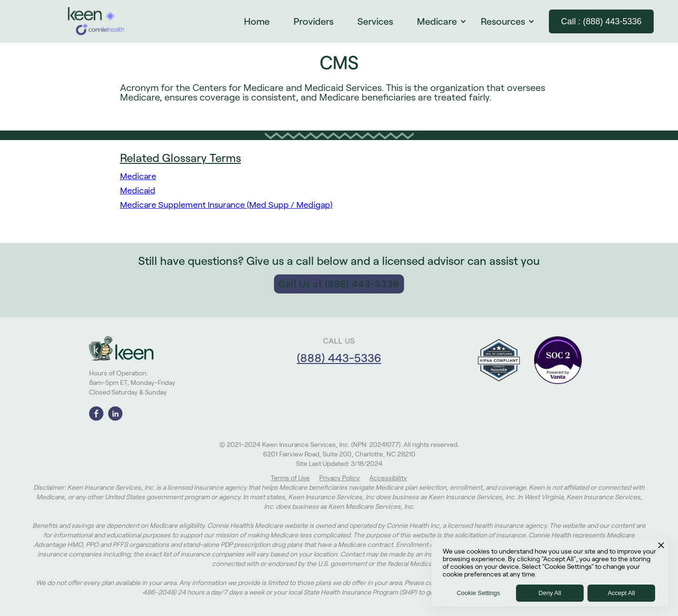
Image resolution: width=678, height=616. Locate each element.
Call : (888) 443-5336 (601, 21)
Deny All (550, 593)
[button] (446, 21)
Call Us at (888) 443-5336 (339, 284)
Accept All (621, 593)
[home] (96, 21)
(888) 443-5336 (339, 358)
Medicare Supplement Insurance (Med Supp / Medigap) (226, 205)
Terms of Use (290, 478)
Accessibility (388, 478)
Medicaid (138, 191)
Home (257, 21)
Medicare (138, 176)
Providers (314, 21)
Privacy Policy (339, 478)
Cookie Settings (478, 593)
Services (375, 21)
